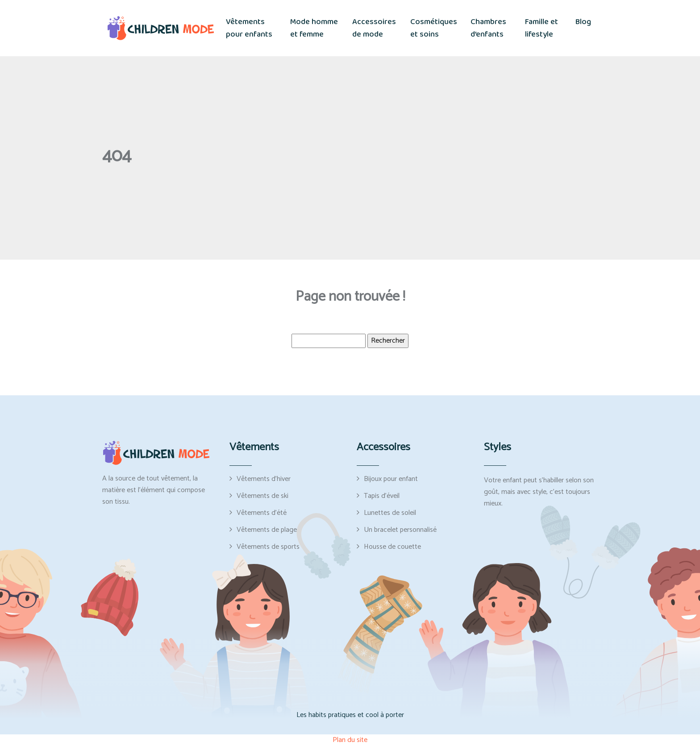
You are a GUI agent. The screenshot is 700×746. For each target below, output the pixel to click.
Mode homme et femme (314, 28)
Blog (583, 22)
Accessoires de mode (374, 28)
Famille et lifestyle (542, 28)
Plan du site (350, 740)
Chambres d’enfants (488, 28)
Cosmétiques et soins (434, 28)
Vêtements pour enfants (249, 28)
